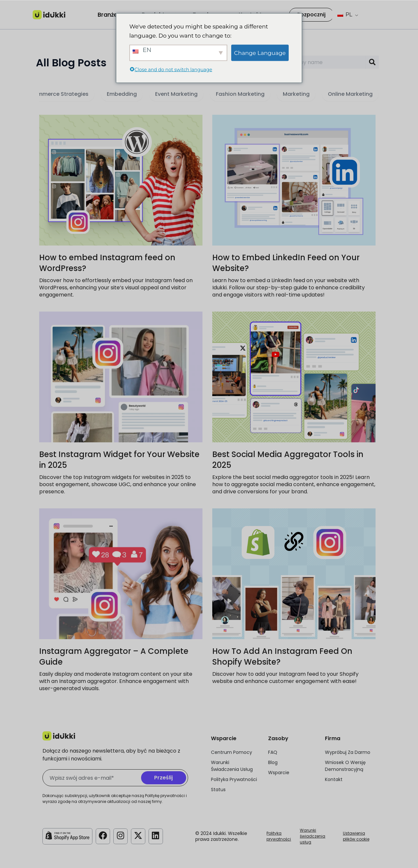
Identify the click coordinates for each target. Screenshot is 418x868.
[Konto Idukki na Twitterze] (140, 836)
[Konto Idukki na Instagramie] (121, 836)
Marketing (296, 94)
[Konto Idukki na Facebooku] (103, 836)
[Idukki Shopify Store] (67, 836)
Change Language (260, 53)
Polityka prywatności (279, 836)
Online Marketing (350, 94)
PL (345, 15)
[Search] (372, 62)
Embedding (122, 94)
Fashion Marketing (240, 94)
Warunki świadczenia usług (313, 836)
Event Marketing (176, 94)
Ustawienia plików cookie (356, 836)
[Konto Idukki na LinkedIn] (158, 836)
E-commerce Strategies (57, 94)
